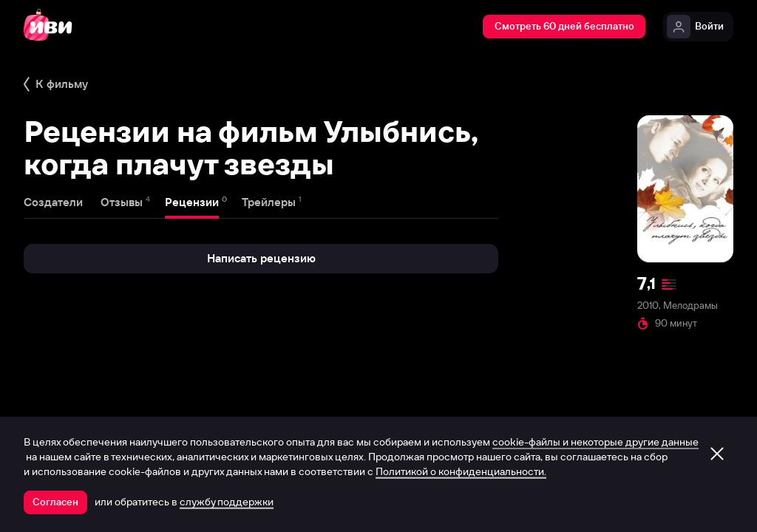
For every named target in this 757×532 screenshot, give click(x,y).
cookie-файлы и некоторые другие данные (595, 442)
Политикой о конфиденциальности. (461, 471)
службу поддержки (227, 502)
